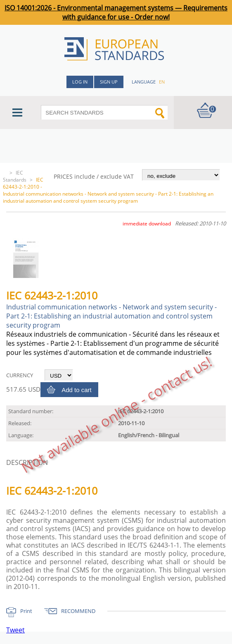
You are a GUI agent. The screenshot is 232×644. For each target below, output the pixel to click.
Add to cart (77, 390)
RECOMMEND (78, 611)
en (162, 82)
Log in (80, 82)
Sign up (109, 82)
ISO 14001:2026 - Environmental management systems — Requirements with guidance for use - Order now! (116, 12)
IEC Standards (15, 176)
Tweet (15, 630)
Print (26, 611)
